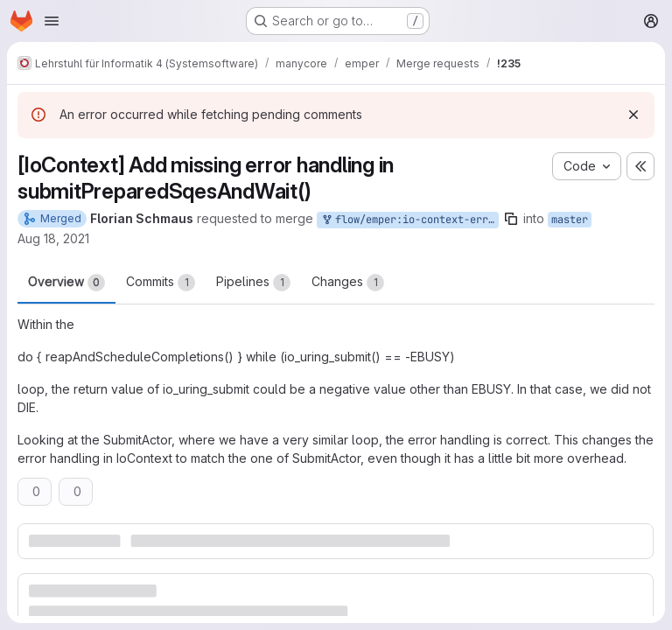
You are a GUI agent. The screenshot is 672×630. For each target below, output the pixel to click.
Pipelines (253, 283)
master (570, 220)
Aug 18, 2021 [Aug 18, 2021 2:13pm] (53, 238)
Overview (66, 283)
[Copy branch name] (511, 219)
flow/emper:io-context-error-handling (409, 220)
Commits (161, 283)
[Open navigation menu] (52, 21)
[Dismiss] (633, 115)
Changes (348, 283)
